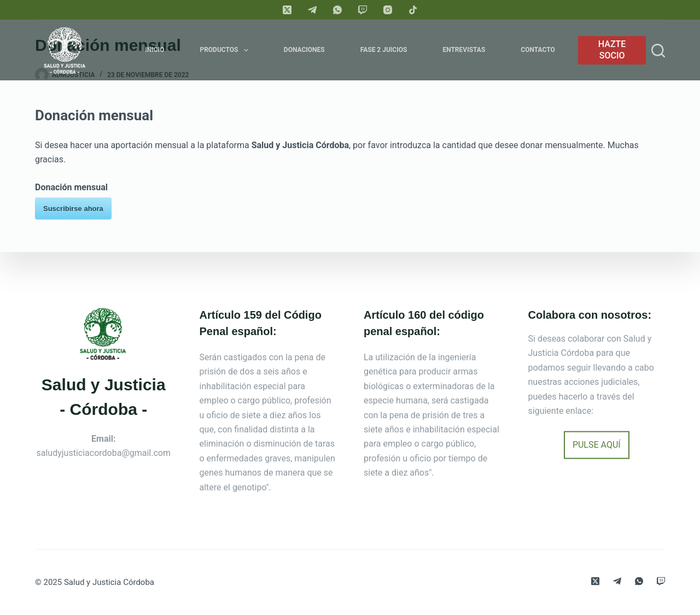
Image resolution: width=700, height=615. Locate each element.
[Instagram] (388, 10)
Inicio (154, 50)
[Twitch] (363, 10)
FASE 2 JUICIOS (384, 50)
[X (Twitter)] (287, 10)
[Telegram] (312, 10)
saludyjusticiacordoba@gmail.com (104, 453)
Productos (226, 50)
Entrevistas (464, 50)
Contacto (538, 50)
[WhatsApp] (337, 10)
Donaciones (304, 50)
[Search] (658, 51)
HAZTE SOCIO (612, 50)
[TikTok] (413, 10)
